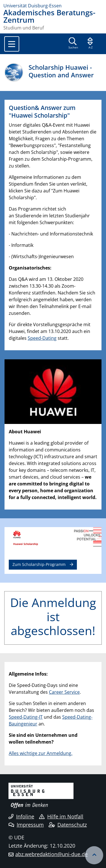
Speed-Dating (42, 338)
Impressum (26, 825)
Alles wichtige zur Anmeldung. (41, 753)
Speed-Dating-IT (26, 717)
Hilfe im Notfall (61, 816)
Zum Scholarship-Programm (39, 564)
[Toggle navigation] (12, 44)
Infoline (21, 816)
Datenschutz (68, 825)
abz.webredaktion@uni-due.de (51, 854)
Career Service (64, 692)
